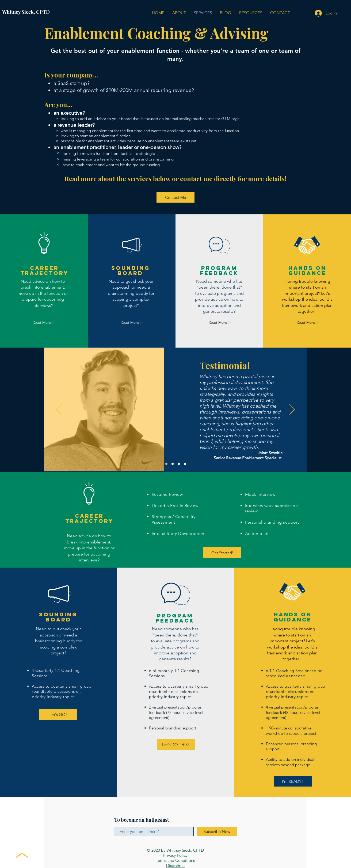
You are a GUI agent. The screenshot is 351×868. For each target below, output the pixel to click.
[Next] (292, 410)
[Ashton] (179, 464)
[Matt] (166, 464)
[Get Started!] (222, 553)
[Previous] (59, 410)
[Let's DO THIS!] (176, 745)
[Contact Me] (175, 197)
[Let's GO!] (58, 714)
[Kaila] (185, 464)
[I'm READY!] (293, 781)
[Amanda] (173, 464)
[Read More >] (44, 323)
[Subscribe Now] (217, 831)
